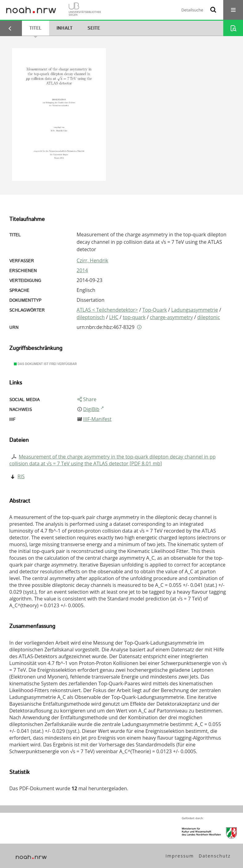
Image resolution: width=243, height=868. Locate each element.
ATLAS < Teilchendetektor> (107, 310)
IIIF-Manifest (97, 419)
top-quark (134, 317)
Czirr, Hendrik (92, 260)
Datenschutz (215, 856)
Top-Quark (155, 310)
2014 (82, 270)
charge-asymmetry (172, 317)
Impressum (180, 856)
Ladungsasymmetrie (195, 310)
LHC (114, 317)
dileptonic (209, 317)
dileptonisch (91, 317)
